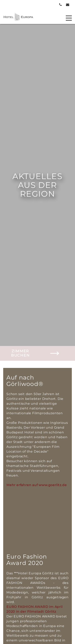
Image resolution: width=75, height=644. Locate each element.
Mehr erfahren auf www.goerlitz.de (36, 485)
